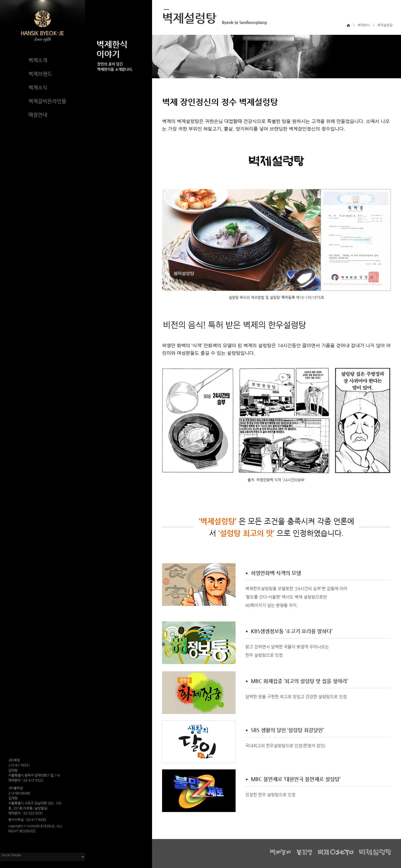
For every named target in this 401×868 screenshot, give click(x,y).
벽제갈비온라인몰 (47, 101)
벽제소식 (38, 87)
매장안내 (38, 115)
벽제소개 (38, 60)
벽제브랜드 (40, 74)
